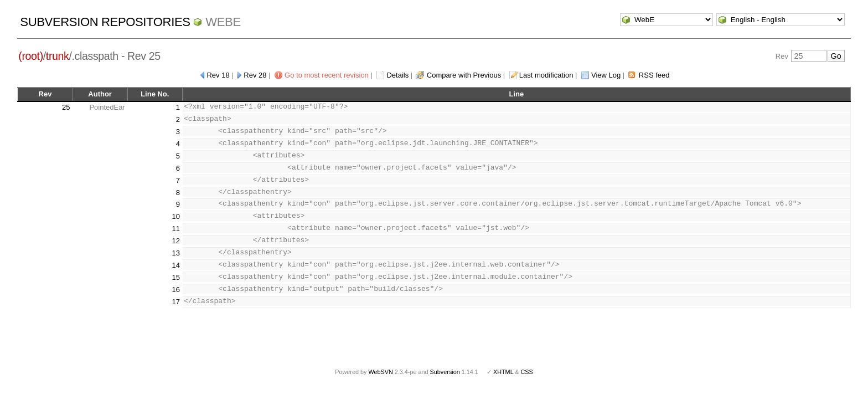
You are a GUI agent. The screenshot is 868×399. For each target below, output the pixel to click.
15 (175, 277)
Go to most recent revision (327, 75)
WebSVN (380, 372)
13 (175, 253)
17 (175, 302)
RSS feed (654, 75)
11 (175, 229)
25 (66, 107)
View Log (606, 75)
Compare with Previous (464, 75)
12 (175, 241)
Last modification (546, 75)
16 (175, 290)
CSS (527, 372)
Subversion (445, 372)
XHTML (503, 372)
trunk (58, 56)
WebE (223, 22)
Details (397, 75)
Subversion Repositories (105, 22)
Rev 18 (218, 75)
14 (175, 265)
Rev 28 (255, 75)
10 (175, 216)
